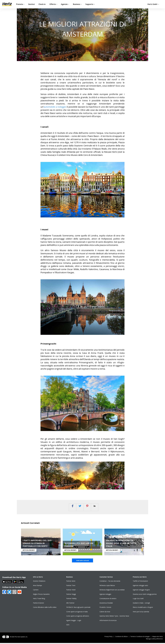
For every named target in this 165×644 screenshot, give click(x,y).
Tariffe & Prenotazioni (140, 582)
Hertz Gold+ (153, 4)
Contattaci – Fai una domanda (110, 582)
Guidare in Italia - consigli (141, 604)
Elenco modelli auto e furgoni (143, 608)
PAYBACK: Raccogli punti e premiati (78, 608)
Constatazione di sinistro (108, 600)
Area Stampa (37, 586)
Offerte (53, 4)
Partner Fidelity (71, 600)
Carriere (36, 591)
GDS (68, 626)
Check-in (42, 4)
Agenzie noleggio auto (140, 586)
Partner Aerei (71, 582)
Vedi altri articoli (82, 562)
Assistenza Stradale (106, 604)
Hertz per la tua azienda (141, 613)
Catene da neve (105, 613)
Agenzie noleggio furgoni (141, 591)
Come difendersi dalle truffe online (45, 608)
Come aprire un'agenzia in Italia (77, 613)
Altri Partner (70, 604)
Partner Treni (71, 586)
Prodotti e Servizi (105, 608)
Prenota (20, 4)
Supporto (90, 4)
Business (77, 4)
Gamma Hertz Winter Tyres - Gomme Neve (114, 617)
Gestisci (31, 4)
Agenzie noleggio (105, 595)
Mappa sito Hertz (158, 638)
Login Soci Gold (138, 600)
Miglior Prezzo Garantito (41, 595)
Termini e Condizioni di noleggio (141, 638)
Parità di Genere (39, 604)
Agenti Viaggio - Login (74, 621)
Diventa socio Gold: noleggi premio (145, 595)
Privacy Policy (110, 638)
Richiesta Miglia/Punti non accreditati (112, 591)
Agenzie (65, 4)
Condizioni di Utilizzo (123, 638)
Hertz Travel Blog (39, 600)
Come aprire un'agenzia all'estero (78, 617)
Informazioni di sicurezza (108, 621)
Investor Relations (39, 582)
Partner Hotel (71, 591)
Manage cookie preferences (154, 640)
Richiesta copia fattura (107, 586)
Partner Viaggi (71, 595)
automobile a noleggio (55, 107)
